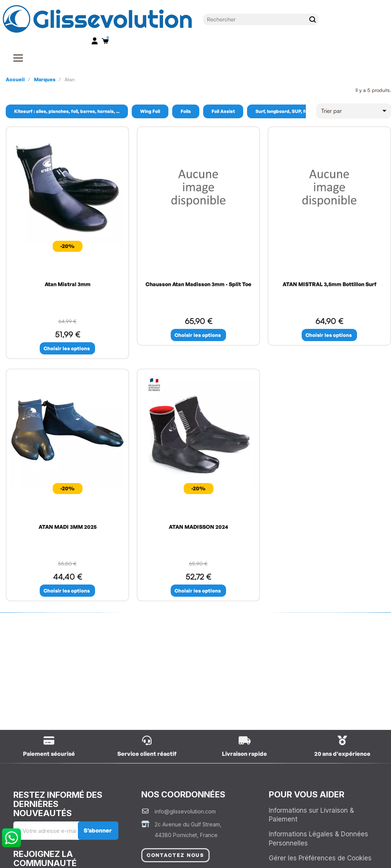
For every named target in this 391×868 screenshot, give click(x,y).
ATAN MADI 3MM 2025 (68, 527)
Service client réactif (147, 754)
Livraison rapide (244, 754)
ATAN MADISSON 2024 (199, 527)
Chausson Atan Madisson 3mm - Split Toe (198, 284)
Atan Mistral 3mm (68, 284)
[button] (68, 349)
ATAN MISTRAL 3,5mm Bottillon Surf (330, 284)
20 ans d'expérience (342, 754)
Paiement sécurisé (49, 754)
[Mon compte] (95, 41)
